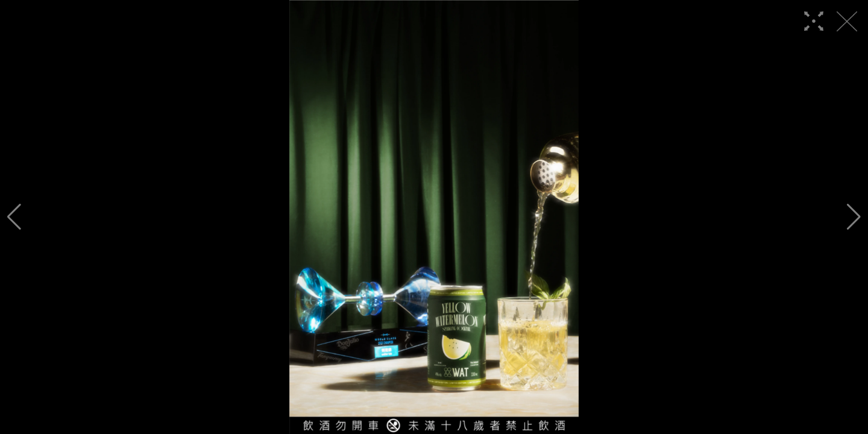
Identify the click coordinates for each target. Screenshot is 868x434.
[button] (14, 217)
